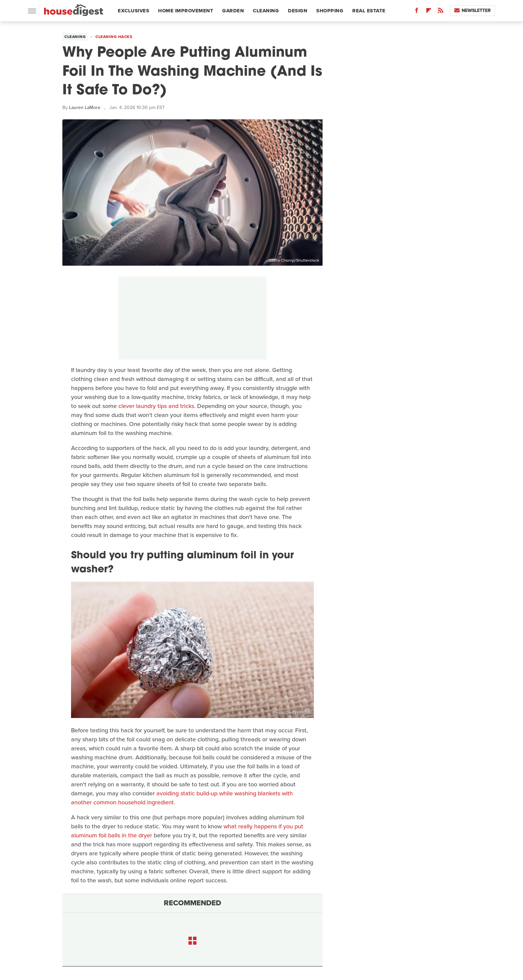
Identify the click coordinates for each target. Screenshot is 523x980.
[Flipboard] (429, 12)
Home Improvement (186, 11)
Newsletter (472, 10)
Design (298, 11)
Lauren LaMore (85, 107)
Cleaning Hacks (114, 37)
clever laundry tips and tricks (156, 406)
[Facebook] (417, 12)
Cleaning (266, 11)
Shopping (330, 11)
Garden (233, 11)
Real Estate (369, 11)
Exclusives (133, 11)
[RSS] (441, 12)
